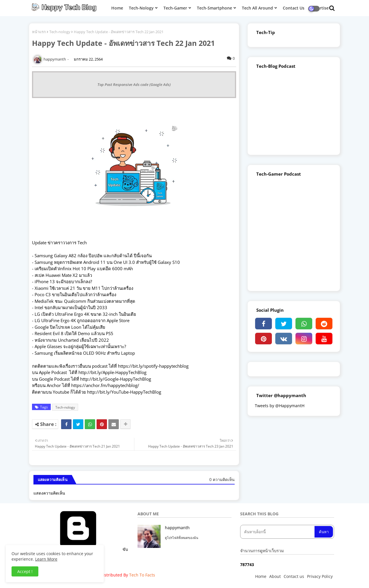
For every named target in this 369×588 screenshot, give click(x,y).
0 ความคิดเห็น (222, 479)
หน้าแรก (39, 32)
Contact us (294, 576)
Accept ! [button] (25, 571)
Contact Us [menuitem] (294, 8)
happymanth (177, 528)
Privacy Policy (320, 576)
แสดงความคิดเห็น (49, 493)
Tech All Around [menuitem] (257, 8)
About (275, 576)
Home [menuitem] (117, 8)
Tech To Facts (142, 575)
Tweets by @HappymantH (280, 406)
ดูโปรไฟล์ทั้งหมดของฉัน (182, 538)
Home (261, 576)
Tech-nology (60, 32)
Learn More (46, 559)
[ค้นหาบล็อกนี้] (278, 532)
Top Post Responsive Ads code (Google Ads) (134, 84)
